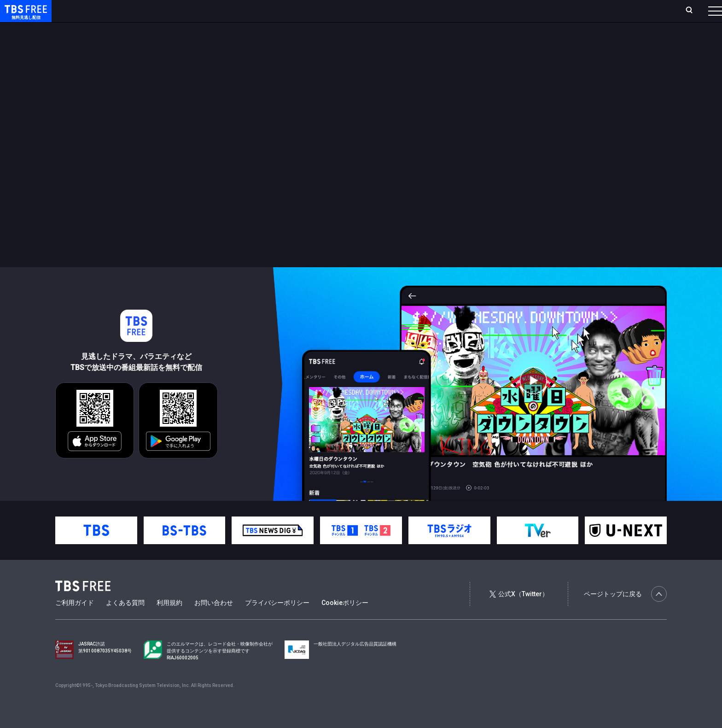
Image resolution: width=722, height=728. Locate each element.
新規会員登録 (588, 11)
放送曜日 (136, 11)
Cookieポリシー (345, 621)
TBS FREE (24, 16)
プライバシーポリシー (277, 621)
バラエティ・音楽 (230, 29)
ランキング (174, 11)
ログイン (542, 11)
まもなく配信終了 (141, 29)
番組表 (693, 11)
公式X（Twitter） (519, 612)
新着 (100, 29)
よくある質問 (125, 621)
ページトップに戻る (625, 612)
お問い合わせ (214, 621)
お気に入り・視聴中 (274, 11)
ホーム (104, 11)
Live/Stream (218, 11)
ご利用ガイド (75, 621)
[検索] (628, 11)
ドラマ (186, 29)
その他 (365, 29)
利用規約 (169, 621)
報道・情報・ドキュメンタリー (304, 29)
